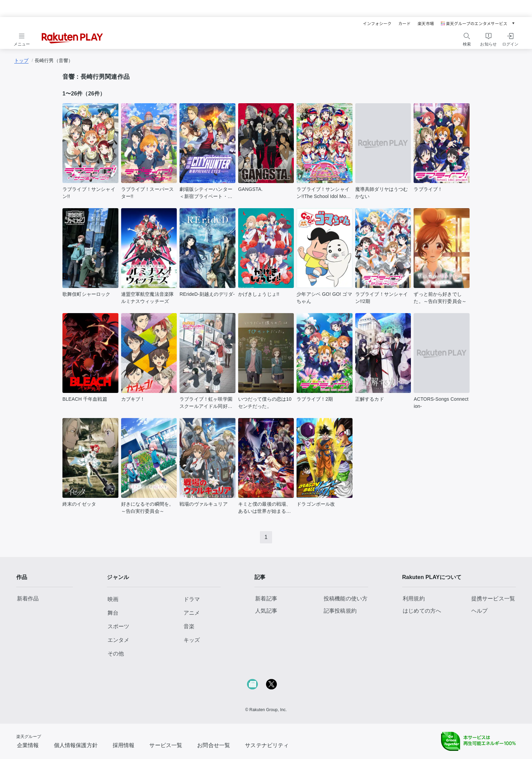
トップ (21, 60)
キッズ (192, 640)
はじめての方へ (422, 611)
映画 (113, 599)
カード (404, 23)
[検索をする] (467, 38)
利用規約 (414, 599)
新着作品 (28, 599)
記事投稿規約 (340, 611)
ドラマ (192, 599)
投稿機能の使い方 (346, 599)
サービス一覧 (166, 745)
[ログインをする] (510, 38)
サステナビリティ (267, 745)
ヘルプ (479, 611)
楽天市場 (426, 23)
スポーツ (118, 626)
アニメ (192, 613)
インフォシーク (377, 23)
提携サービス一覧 (493, 599)
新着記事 (266, 599)
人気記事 (266, 611)
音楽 (189, 626)
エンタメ (118, 640)
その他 (116, 654)
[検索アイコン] (467, 36)
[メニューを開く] (22, 38)
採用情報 (124, 745)
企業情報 (28, 745)
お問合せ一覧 (214, 745)
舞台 (113, 613)
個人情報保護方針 (76, 745)
